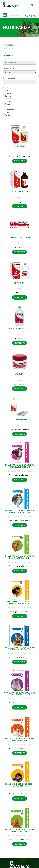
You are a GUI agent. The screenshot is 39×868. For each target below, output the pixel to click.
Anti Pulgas (13, 475)
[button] (5, 15)
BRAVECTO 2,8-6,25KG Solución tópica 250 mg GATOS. (19, 648)
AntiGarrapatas (24, 475)
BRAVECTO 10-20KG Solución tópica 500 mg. (19, 831)
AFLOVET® (20, 374)
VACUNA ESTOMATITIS (19, 329)
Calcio (12, 430)
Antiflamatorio (20, 293)
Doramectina (14, 156)
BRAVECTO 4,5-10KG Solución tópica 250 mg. (20, 740)
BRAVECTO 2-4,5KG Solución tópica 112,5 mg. (20, 785)
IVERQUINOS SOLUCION (19, 238)
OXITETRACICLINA (19, 192)
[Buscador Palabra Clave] (19, 48)
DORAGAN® (19, 146)
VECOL (20, 152)
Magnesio (25, 430)
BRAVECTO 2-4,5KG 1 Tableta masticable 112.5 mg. (19, 603)
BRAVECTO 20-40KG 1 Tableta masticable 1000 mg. (20, 512)
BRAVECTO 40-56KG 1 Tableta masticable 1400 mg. (19, 466)
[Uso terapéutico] (19, 82)
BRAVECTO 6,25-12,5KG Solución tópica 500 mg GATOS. (20, 694)
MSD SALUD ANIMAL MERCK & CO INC (19, 471)
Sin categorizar (25, 156)
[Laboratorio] (19, 63)
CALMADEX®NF (19, 420)
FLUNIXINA (19, 283)
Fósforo (18, 430)
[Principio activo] (19, 72)
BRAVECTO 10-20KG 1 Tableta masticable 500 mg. (20, 557)
